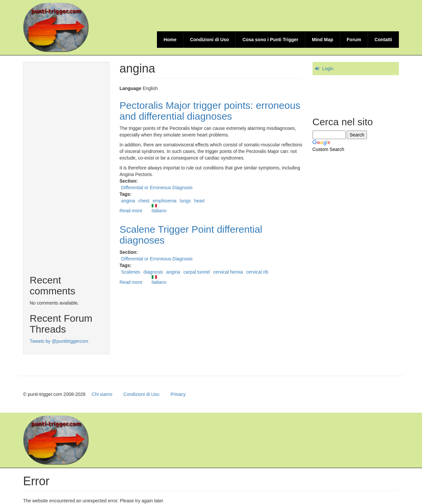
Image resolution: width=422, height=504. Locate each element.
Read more (131, 211)
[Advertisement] (279, 15)
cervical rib (257, 272)
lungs (185, 201)
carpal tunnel (196, 272)
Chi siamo (102, 394)
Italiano (159, 209)
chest (144, 201)
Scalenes (131, 272)
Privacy (178, 394)
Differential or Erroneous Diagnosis (157, 188)
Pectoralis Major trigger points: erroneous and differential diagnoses (210, 111)
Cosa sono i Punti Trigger (270, 40)
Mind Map (323, 40)
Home (170, 40)
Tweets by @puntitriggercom (59, 341)
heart (199, 201)
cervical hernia (228, 272)
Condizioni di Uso (209, 40)
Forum (354, 40)
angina (128, 201)
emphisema (165, 201)
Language (131, 88)
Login (328, 69)
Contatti (383, 40)
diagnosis (153, 272)
